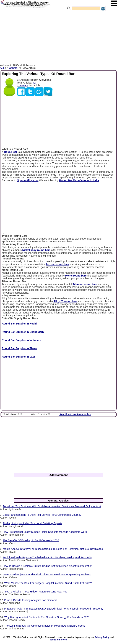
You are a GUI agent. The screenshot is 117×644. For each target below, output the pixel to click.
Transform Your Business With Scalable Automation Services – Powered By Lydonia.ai (52, 506)
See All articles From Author (75, 414)
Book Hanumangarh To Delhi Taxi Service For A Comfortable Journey (42, 515)
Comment (22, 85)
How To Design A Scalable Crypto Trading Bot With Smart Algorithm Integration (48, 566)
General (13, 68)
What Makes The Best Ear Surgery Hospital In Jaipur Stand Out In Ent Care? (48, 583)
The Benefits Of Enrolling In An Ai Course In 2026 (31, 540)
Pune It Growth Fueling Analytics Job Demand (30, 600)
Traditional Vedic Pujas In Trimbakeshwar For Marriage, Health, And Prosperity (47, 557)
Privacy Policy (102, 637)
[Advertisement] (58, 38)
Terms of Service (58, 640)
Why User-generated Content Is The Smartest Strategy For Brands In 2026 (47, 617)
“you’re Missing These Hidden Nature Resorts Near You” (36, 592)
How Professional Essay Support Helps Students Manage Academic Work (45, 532)
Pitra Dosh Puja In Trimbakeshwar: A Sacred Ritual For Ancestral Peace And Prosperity (54, 609)
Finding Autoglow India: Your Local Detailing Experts (32, 523)
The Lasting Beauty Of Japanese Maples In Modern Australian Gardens (45, 626)
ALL (2, 68)
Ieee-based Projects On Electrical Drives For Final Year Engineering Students (47, 575)
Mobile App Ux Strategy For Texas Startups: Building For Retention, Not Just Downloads (53, 549)
